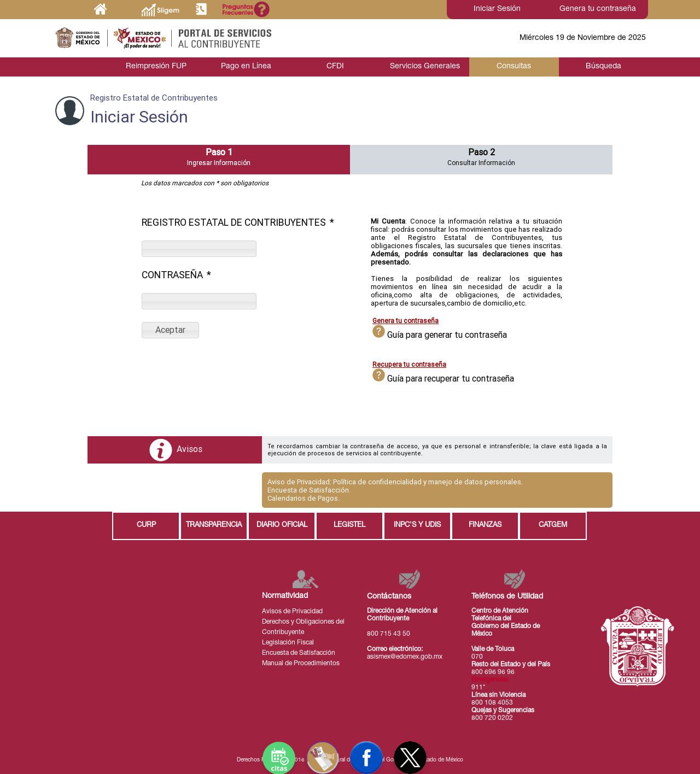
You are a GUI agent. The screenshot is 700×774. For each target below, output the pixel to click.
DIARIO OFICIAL (282, 526)
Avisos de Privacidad (292, 612)
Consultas (514, 67)
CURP (146, 526)
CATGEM (553, 526)
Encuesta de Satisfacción (299, 653)
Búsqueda (603, 67)
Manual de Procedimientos (301, 664)
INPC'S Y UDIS (417, 526)
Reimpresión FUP (156, 67)
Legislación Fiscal (288, 643)
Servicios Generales (424, 67)
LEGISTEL (349, 526)
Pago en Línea (246, 67)
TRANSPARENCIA (214, 526)
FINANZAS (485, 526)
